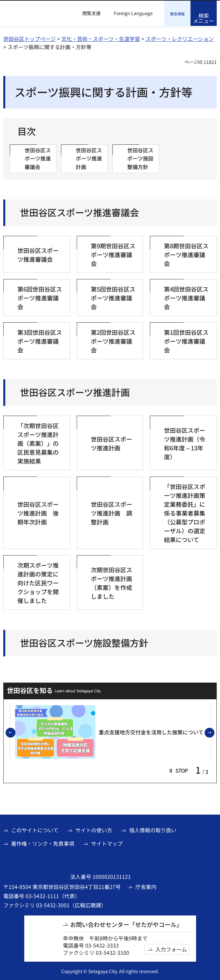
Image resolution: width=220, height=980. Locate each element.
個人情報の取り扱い (153, 829)
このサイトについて (35, 829)
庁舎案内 (146, 886)
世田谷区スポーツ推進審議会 (80, 212)
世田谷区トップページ (30, 38)
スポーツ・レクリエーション (180, 38)
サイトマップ (107, 842)
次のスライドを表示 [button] (214, 732)
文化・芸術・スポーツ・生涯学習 (101, 38)
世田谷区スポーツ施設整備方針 (84, 642)
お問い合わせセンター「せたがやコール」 (126, 923)
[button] (88, 13)
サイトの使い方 (94, 829)
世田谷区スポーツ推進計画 (75, 392)
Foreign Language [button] (133, 13)
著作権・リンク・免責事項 (43, 842)
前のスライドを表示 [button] (15, 732)
